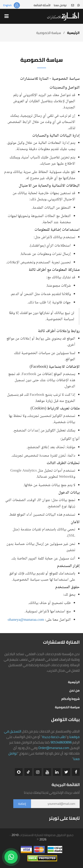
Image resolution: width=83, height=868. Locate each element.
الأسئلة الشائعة (42, 5)
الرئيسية (73, 33)
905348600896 (61, 742)
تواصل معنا (60, 5)
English (7, 5)
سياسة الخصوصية (67, 707)
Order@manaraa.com (54, 748)
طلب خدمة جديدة (54, 737)
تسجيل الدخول (17, 5)
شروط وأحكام (70, 699)
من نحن (74, 690)
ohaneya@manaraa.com (26, 620)
